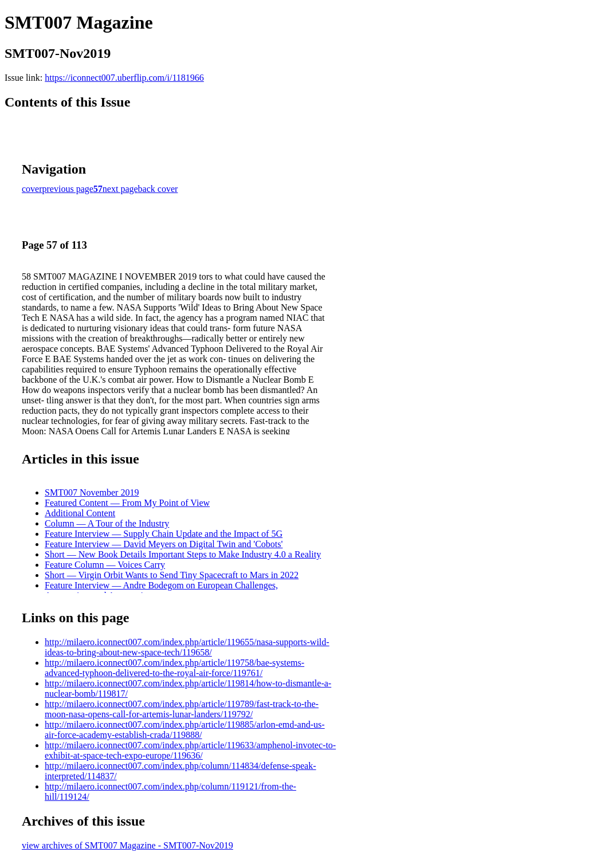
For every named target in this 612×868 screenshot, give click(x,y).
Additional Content (80, 513)
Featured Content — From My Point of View (127, 503)
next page (120, 189)
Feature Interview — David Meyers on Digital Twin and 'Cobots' (164, 544)
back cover (158, 189)
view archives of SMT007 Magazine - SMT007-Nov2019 (127, 845)
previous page (68, 189)
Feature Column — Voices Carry (105, 565)
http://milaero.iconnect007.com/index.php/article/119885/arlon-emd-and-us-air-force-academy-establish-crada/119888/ (185, 730)
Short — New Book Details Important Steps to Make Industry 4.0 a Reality (183, 554)
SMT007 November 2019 (92, 492)
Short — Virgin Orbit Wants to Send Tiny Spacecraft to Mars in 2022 (172, 575)
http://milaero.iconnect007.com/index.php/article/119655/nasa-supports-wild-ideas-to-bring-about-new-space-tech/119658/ (187, 647)
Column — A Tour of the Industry (107, 523)
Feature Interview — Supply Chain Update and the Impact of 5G (164, 534)
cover (32, 189)
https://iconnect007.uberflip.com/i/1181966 (124, 78)
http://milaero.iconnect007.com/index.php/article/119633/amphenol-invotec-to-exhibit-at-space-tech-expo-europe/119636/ (190, 750)
